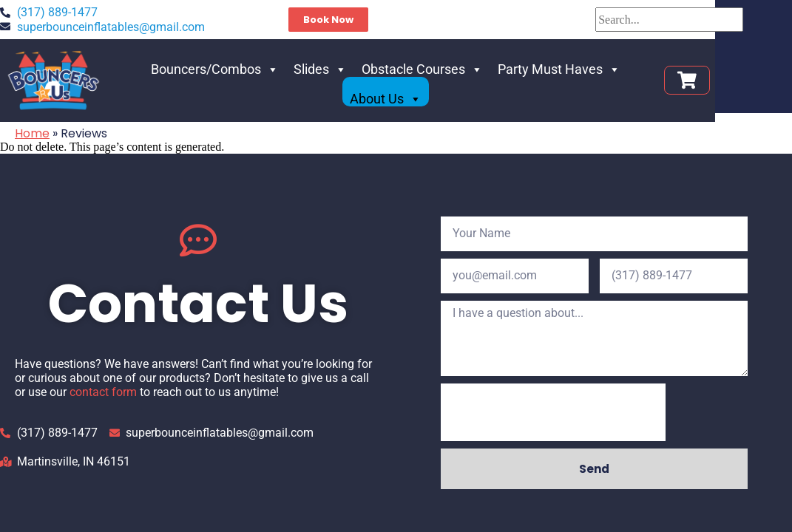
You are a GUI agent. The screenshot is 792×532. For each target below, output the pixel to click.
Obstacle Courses (402, 86)
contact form (103, 392)
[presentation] (553, 412)
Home (32, 133)
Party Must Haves (538, 86)
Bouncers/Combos (194, 86)
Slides (299, 86)
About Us (650, 86)
